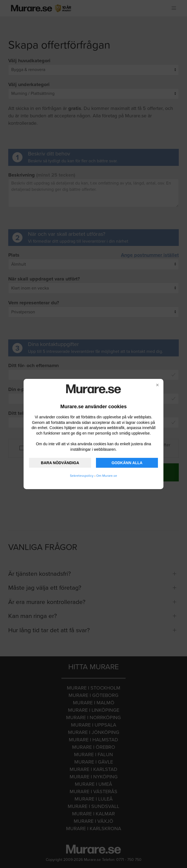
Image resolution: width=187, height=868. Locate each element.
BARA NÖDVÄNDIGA (60, 463)
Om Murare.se (107, 476)
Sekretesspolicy (82, 476)
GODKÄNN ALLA (127, 463)
